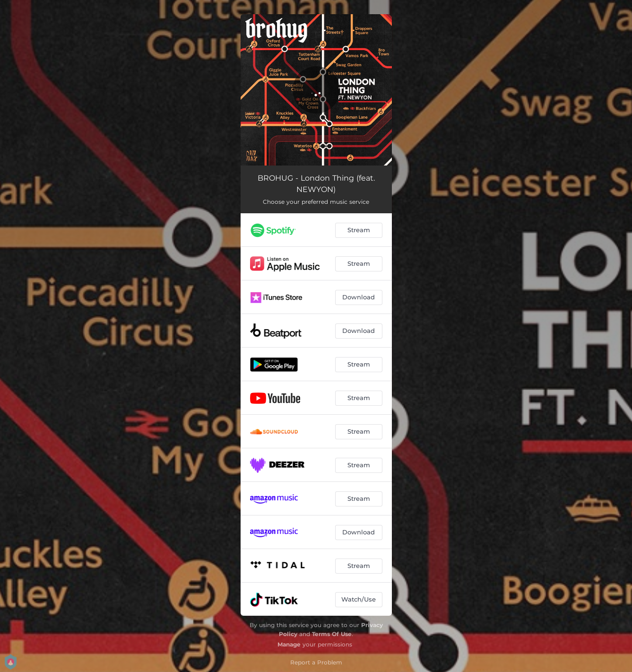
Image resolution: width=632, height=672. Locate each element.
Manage (289, 644)
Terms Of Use (332, 634)
